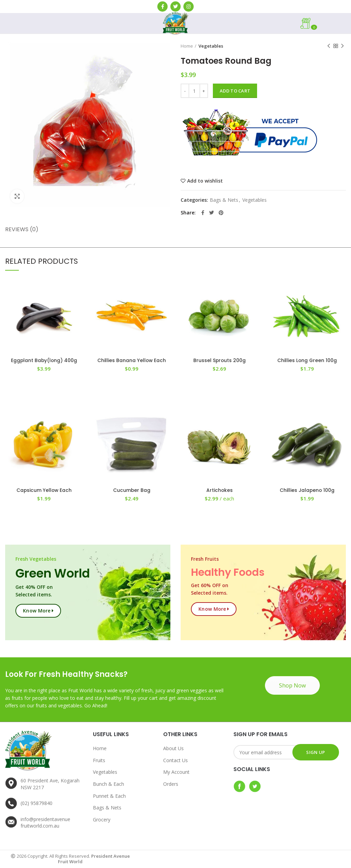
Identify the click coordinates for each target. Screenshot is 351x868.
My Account (176, 772)
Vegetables (211, 46)
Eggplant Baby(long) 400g (44, 361)
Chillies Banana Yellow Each (132, 361)
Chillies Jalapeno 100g (307, 491)
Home (187, 46)
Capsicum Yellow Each (44, 491)
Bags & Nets (224, 200)
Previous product (329, 46)
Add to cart (235, 91)
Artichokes (219, 491)
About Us (173, 749)
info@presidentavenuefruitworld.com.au (45, 823)
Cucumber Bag (132, 491)
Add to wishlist (205, 181)
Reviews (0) (22, 229)
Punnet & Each (109, 796)
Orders (171, 784)
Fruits (99, 761)
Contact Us (175, 761)
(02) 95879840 (37, 803)
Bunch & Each (108, 784)
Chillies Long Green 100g (307, 361)
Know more (37, 611)
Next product (342, 46)
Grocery (102, 820)
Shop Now (292, 686)
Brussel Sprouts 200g (220, 361)
